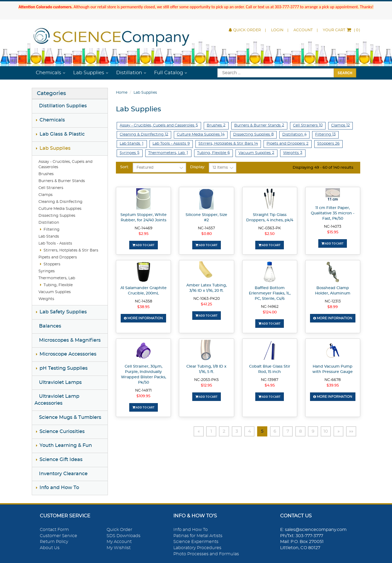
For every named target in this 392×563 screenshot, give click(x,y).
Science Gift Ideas (61, 460)
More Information (143, 318)
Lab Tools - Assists (55, 243)
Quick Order (245, 30)
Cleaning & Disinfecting (60, 202)
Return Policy (54, 542)
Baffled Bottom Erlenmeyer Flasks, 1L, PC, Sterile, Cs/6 (270, 293)
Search (345, 73)
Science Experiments (196, 542)
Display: (198, 167)
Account (303, 30)
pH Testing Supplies (64, 368)
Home (122, 93)
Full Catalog (168, 73)
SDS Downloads (124, 536)
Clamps (46, 195)
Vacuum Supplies (55, 292)
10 (326, 431)
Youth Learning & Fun (66, 446)
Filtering (52, 230)
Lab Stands (49, 237)
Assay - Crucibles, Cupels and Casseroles (159, 125)
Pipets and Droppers (58, 257)
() (342, 30)
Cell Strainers (51, 188)
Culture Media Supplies (60, 209)
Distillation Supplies (63, 106)
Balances (50, 326)
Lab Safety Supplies (63, 312)
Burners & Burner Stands (62, 181)
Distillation (129, 73)
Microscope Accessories (68, 354)
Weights (46, 299)
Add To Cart (144, 245)
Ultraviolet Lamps (60, 383)
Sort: (125, 167)
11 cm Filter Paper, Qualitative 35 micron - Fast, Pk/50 (333, 213)
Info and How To (59, 488)
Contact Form (54, 530)
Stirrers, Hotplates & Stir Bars (71, 250)
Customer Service (58, 536)
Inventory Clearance (63, 474)
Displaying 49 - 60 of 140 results (323, 168)
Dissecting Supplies (57, 216)
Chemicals (48, 73)
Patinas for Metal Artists (198, 536)
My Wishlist (119, 548)
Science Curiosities (62, 432)
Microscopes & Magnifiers (70, 340)
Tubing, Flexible (58, 285)
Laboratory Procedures (197, 548)
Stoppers (52, 264)
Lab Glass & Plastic (62, 134)
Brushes (46, 174)
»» (351, 431)
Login (277, 30)
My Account (119, 542)
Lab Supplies (89, 73)
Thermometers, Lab (57, 278)
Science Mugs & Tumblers (70, 418)
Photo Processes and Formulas (206, 554)
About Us (50, 548)
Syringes (47, 271)
